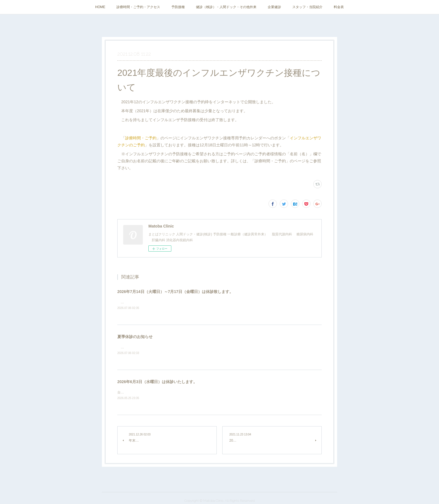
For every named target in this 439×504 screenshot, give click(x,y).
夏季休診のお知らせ (135, 337)
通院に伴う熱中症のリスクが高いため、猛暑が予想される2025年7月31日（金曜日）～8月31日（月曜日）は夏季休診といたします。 (219, 347)
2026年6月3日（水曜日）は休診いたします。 (157, 382)
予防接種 (178, 7)
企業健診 (274, 7)
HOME (100, 7)
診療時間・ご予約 (141, 138)
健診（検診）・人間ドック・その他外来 (226, 7)
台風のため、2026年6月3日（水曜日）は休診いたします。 (162, 392)
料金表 (339, 7)
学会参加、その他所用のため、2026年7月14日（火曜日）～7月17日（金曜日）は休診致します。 (192, 302)
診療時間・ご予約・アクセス (138, 7)
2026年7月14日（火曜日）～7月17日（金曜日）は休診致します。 (175, 292)
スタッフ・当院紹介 (307, 7)
